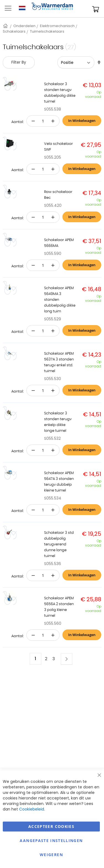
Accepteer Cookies (51, 826)
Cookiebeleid (32, 809)
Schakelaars (14, 31)
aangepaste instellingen (51, 840)
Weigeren (51, 855)
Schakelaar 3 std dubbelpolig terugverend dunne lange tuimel (59, 544)
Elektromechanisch (57, 26)
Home (6, 26)
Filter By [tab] (19, 62)
